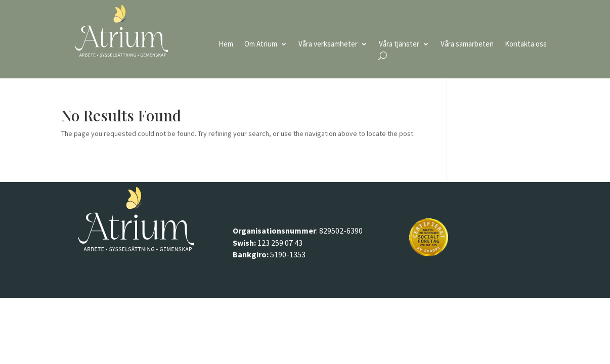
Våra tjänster (399, 44)
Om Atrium (261, 44)
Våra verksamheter (328, 44)
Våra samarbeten (467, 44)
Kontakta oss (526, 44)
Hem (226, 44)
